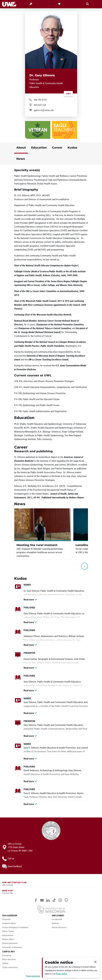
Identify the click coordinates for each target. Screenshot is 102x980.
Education (39, 147)
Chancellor (6, 919)
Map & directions (9, 959)
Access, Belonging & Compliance (15, 927)
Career (57, 147)
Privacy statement (33, 976)
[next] (85, 566)
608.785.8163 (40, 100)
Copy (68, 94)
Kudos (72, 147)
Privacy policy (61, 974)
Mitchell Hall (40, 105)
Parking (5, 963)
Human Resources (59, 927)
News (21, 159)
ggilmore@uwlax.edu (44, 110)
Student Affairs (8, 939)
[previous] (77, 566)
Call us (8, 859)
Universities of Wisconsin (12, 947)
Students (55, 923)
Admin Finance (8, 931)
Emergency (7, 956)
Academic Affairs (9, 923)
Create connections (10, 967)
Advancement (8, 935)
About (21, 147)
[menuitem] (26, 920)
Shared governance (10, 943)
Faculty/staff (57, 919)
